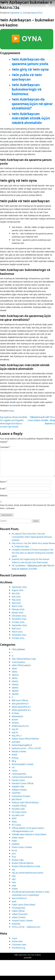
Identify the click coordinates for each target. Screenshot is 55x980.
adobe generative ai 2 (21, 710)
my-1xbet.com (18, 815)
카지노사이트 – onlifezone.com (26, 927)
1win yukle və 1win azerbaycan (27, 77)
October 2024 (18, 622)
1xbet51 (15, 681)
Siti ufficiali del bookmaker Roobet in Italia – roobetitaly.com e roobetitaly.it (31, 894)
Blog (14, 761)
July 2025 (16, 593)
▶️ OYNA (27, 39)
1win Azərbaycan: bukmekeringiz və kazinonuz (27, 89)
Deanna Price (36, 13)
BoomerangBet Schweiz (23, 764)
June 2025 (16, 597)
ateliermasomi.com (20, 726)
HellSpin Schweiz (19, 790)
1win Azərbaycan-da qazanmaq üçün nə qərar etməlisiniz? (32, 104)
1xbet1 (14, 669)
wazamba (16, 924)
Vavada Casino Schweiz (22, 921)
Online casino (18, 838)
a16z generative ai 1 (20, 704)
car (13, 768)
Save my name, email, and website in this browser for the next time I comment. (27, 507)
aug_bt (15, 732)
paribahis (16, 844)
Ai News (15, 713)
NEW (14, 819)
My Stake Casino (19, 812)
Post (14, 857)
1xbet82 (15, 694)
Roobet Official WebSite (23, 863)
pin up (14, 850)
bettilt (14, 755)
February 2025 (18, 609)
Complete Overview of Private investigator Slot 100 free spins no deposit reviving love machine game (33, 553)
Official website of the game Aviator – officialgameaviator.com (29, 830)
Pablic (14, 841)
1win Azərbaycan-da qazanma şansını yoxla (30, 62)
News (12, 411)
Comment (5, 447)
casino (15, 771)
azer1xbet (16, 742)
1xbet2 (15, 672)
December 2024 (19, 616)
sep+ (14, 876)
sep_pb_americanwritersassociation (27, 873)
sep (13, 870)
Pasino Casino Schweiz (22, 847)
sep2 (14, 882)
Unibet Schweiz (19, 917)
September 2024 (19, 625)
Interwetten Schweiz (21, 796)
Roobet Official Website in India (26, 866)
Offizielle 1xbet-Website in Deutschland (29, 835)
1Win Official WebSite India (24, 659)
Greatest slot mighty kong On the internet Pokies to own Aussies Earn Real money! (31, 561)
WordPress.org (18, 948)
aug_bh (15, 729)
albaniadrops (17, 716)
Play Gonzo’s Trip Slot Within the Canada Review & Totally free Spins (33, 545)
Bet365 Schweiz (19, 752)
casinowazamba (19, 774)
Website (4, 496)
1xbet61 (15, 688)
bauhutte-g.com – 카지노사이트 (26, 748)
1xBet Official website (21, 665)
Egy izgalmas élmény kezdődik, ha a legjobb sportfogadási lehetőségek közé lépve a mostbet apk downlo (14, 422)
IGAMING (16, 793)
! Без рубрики (18, 649)
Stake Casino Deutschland (23, 905)
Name (3, 482)
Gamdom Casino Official (23, 783)
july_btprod (17, 799)
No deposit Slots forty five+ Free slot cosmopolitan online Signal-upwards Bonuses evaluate (32, 537)
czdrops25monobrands (22, 777)
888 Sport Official (20, 701)
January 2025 (18, 613)
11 (12, 656)
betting (15, 758)
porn (14, 854)
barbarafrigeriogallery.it (22, 745)
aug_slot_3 (17, 736)
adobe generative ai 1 (21, 707)
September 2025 (19, 587)
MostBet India (18, 809)
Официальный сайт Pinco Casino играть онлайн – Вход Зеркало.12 (41, 420)
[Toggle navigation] (47, 6)
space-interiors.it (19, 898)
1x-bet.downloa (18, 662)
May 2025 (16, 600)
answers (15, 723)
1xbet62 (15, 691)
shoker (15, 889)
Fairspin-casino (18, 780)
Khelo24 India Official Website (25, 803)
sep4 (14, 886)
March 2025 (17, 606)
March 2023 (17, 632)
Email (3, 489)
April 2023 (16, 629)
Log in (15, 938)
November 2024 (19, 619)
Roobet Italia (18, 860)
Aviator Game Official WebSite (25, 739)
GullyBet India (18, 787)
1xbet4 (15, 678)
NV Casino (16, 825)
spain (14, 902)
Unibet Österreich (20, 914)
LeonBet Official (19, 806)
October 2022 (18, 638)
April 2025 (16, 603)
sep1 (14, 879)
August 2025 (18, 590)
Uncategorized (18, 908)
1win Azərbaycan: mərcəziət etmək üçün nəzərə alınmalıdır (31, 118)
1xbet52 (15, 685)
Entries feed (17, 942)
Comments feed (19, 945)
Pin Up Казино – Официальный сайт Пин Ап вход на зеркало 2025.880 (33, 567)
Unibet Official (18, 911)
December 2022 (19, 635)
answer (15, 720)
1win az (6, 135)
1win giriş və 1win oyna (30, 70)
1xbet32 (15, 675)
